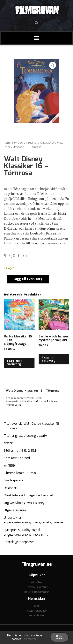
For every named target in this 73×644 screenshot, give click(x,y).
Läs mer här (30, 640)
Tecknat (33, 143)
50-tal (18, 405)
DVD (23, 143)
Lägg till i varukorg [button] (14, 363)
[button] (36, 23)
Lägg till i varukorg (28, 279)
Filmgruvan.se (37, 564)
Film (15, 143)
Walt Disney (47, 143)
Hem (7, 143)
